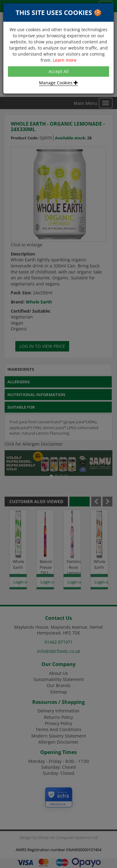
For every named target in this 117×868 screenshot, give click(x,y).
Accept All (59, 71)
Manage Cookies (58, 83)
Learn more (65, 60)
